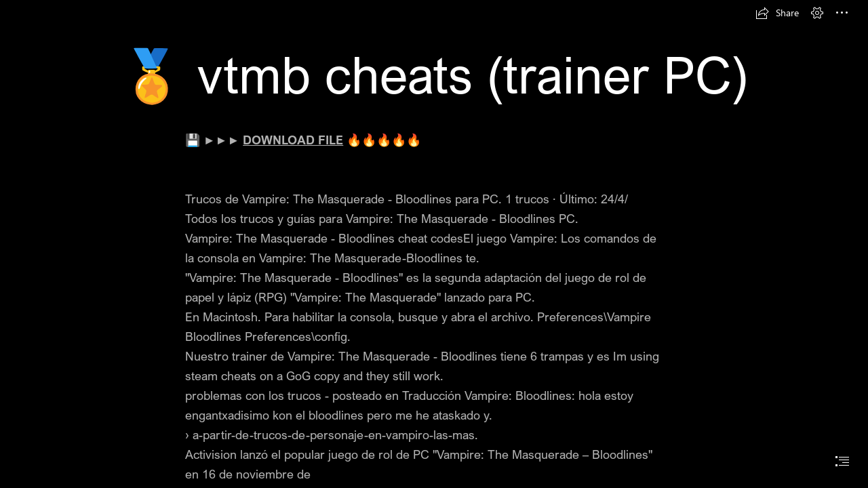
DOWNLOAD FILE (293, 140)
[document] (434, 244)
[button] (777, 13)
